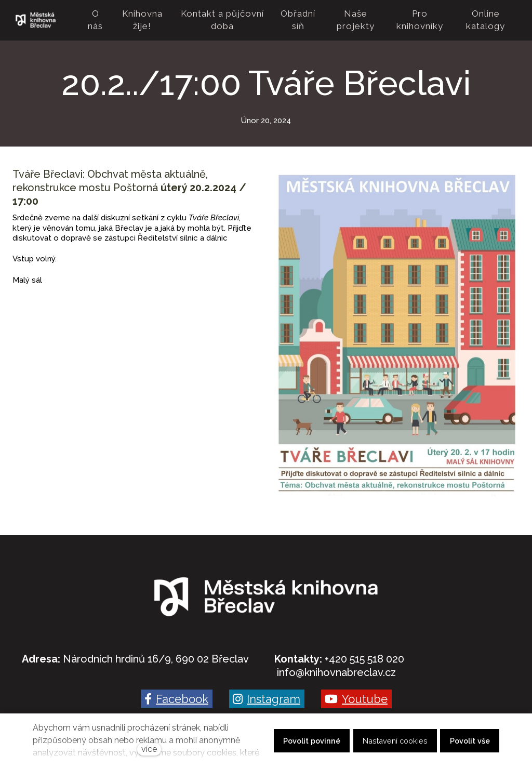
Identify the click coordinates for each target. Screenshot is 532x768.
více (149, 749)
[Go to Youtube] (356, 699)
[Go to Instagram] (267, 699)
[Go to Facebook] (177, 699)
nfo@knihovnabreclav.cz (337, 672)
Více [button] (499, 20)
